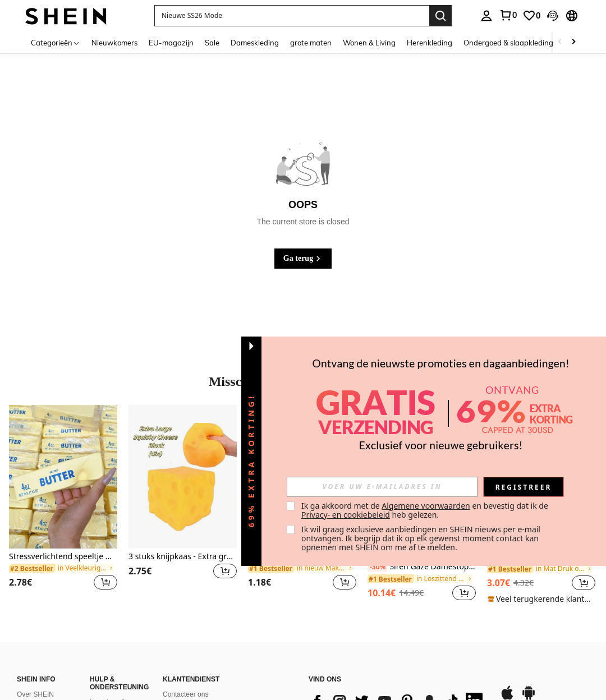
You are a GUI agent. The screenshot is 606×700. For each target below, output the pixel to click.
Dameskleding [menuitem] (255, 43)
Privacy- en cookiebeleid (346, 515)
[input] (382, 487)
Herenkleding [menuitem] (430, 43)
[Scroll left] (560, 42)
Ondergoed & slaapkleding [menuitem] (508, 43)
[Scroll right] (573, 42)
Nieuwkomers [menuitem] (114, 43)
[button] (292, 16)
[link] (508, 15)
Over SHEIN (35, 694)
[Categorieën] (56, 42)
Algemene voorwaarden (426, 506)
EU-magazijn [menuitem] (171, 43)
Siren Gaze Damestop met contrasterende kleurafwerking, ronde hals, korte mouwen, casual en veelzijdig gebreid (422, 567)
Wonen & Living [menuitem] (369, 43)
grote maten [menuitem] (311, 43)
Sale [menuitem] (212, 43)
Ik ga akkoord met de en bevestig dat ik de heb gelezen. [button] (426, 510)
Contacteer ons (185, 694)
